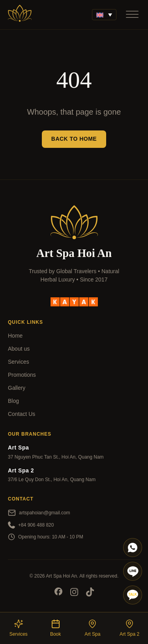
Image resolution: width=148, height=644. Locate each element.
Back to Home (74, 139)
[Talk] (133, 595)
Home (15, 336)
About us (19, 349)
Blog (13, 401)
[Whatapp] (133, 548)
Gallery (17, 388)
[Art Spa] (20, 15)
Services (19, 362)
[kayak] (74, 301)
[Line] (133, 571)
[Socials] (58, 593)
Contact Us (22, 414)
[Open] (132, 14)
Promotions (22, 375)
